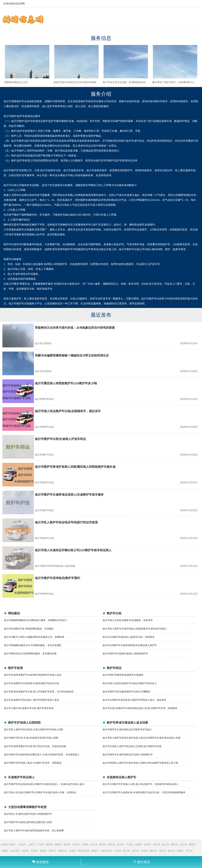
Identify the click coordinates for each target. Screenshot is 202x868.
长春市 (25, 851)
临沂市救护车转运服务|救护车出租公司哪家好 (127, 692)
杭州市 (67, 845)
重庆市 (103, 845)
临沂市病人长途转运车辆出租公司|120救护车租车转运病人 (73, 550)
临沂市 (171, 851)
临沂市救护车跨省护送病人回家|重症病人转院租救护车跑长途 (75, 467)
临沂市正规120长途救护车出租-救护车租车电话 (29, 708)
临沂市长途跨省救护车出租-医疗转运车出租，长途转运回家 (35, 746)
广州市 (40, 845)
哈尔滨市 (15, 851)
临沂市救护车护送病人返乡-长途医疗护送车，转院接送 (33, 763)
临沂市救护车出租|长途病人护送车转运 (60, 439)
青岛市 (112, 845)
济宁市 (189, 851)
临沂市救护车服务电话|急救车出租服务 (123, 675)
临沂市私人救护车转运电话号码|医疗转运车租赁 (66, 522)
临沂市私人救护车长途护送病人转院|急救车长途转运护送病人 (135, 629)
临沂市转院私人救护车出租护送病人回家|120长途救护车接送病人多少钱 (140, 763)
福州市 (148, 845)
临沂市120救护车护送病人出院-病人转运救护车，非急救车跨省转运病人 (140, 784)
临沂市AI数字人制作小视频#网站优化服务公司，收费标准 (34, 637)
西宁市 (136, 851)
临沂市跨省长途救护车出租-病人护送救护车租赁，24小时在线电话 (39, 692)
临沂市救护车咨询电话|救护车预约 (58, 578)
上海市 (31, 845)
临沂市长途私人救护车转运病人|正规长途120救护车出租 (132, 746)
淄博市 (180, 851)
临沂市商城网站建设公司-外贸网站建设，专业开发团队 (33, 645)
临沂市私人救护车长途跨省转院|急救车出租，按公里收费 (34, 831)
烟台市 (153, 851)
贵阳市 (43, 851)
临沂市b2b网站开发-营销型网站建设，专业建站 (29, 629)
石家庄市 (62, 851)
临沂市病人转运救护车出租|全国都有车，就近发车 (68, 411)
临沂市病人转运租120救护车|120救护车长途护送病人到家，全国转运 (40, 792)
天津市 (85, 845)
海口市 (166, 845)
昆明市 (34, 851)
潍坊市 (163, 851)
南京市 (76, 845)
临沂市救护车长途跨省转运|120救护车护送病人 (127, 730)
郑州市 (174, 845)
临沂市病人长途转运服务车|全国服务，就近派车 (128, 620)
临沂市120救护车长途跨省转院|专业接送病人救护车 (130, 645)
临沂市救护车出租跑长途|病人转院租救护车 (125, 654)
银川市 (127, 851)
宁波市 (130, 845)
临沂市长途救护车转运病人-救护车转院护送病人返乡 (32, 700)
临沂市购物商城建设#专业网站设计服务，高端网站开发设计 (35, 620)
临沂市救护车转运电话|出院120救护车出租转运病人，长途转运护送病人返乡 (44, 784)
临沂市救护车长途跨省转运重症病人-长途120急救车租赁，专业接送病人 (42, 755)
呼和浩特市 (84, 851)
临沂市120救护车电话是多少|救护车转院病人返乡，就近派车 (134, 700)
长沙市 (183, 845)
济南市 (145, 851)
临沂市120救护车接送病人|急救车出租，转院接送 (129, 637)
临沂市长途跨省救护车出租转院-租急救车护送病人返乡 (33, 675)
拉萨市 (52, 851)
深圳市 (49, 845)
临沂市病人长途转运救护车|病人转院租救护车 (28, 814)
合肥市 (139, 845)
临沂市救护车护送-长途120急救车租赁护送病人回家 (31, 738)
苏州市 (121, 845)
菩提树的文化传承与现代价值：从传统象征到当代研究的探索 (75, 328)
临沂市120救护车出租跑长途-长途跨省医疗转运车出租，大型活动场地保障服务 (144, 792)
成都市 (58, 845)
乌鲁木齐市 (107, 851)
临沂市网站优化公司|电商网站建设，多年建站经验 (30, 654)
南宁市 (157, 845)
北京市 (22, 845)
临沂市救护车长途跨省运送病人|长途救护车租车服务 (69, 494)
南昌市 (192, 845)
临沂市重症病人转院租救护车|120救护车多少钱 (66, 383)
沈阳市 (5, 851)
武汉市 (94, 845)
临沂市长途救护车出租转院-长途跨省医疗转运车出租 (32, 683)
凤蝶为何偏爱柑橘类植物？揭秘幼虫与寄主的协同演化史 (72, 355)
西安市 (95, 851)
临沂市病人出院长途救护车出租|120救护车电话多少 (130, 683)
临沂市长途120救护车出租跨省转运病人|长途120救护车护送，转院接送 (140, 708)
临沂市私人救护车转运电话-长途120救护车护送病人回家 (34, 730)
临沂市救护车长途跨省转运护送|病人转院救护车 (128, 755)
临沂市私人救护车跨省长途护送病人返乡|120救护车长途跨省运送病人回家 (142, 738)
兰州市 (118, 851)
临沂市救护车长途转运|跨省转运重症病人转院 (28, 822)
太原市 (73, 851)
